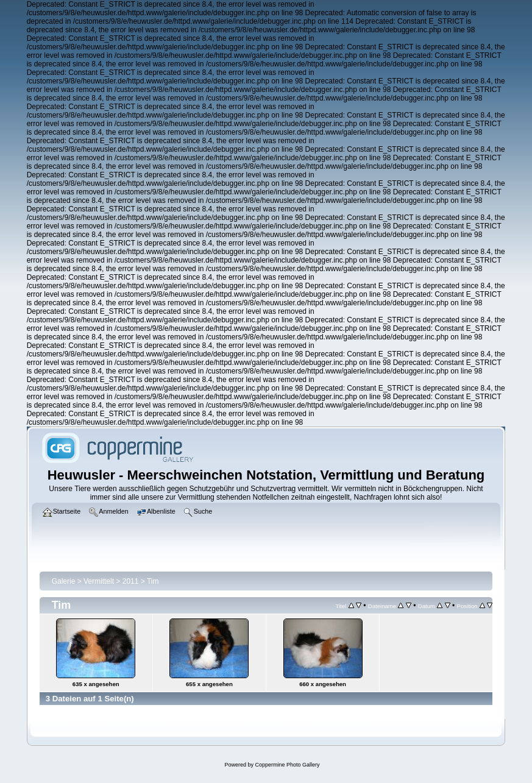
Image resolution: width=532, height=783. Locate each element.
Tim (153, 581)
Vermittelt (99, 581)
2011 (131, 581)
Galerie (64, 581)
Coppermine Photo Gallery (287, 765)
